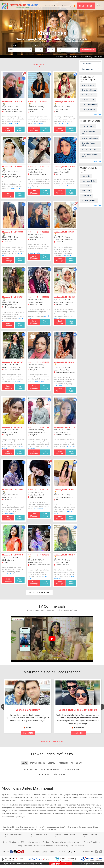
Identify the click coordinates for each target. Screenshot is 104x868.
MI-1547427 (44, 362)
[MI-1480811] (39, 411)
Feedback (47, 842)
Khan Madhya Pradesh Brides (90, 156)
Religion (61, 45)
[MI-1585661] (39, 280)
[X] (15, 852)
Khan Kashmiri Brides (89, 105)
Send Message (8, 129)
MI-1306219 (70, 555)
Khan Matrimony (88, 69)
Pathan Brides (31, 769)
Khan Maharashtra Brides (88, 132)
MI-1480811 (44, 427)
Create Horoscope (62, 846)
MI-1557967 (19, 362)
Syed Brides (86, 191)
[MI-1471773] (65, 411)
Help (99, 6)
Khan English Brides (89, 110)
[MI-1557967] (14, 345)
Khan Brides (39, 64)
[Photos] (24, 74)
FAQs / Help (26, 842)
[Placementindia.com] (12, 859)
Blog (20, 846)
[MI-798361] (14, 150)
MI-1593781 (19, 297)
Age (36, 45)
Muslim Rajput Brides (89, 201)
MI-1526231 (70, 362)
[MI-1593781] (14, 280)
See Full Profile (13, 123)
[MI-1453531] (65, 85)
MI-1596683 (44, 232)
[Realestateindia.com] (39, 859)
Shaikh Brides (86, 196)
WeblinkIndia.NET (96, 864)
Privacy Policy (39, 846)
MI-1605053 (19, 232)
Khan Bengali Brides (89, 90)
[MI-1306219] (65, 538)
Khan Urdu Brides (88, 100)
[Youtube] (19, 852)
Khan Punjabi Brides (89, 95)
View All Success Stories (52, 741)
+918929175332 (66, 852)
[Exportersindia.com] (92, 859)
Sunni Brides (86, 176)
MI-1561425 (70, 297)
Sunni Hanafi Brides (89, 181)
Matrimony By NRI (90, 835)
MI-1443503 (19, 490)
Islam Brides (86, 186)
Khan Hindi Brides (88, 85)
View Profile (20, 129)
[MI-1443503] (14, 473)
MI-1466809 (44, 102)
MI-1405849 (44, 490)
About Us (78, 842)
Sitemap (50, 846)
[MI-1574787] (14, 85)
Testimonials (57, 842)
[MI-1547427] (39, 345)
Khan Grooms (87, 64)
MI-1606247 (70, 167)
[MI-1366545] (14, 538)
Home (5, 842)
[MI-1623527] (39, 150)
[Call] (24, 78)
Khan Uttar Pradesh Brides (89, 144)
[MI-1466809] (39, 85)
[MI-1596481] (65, 215)
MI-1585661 (44, 297)
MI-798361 (18, 167)
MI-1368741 (70, 490)
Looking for (13, 45)
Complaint (69, 842)
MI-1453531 (70, 102)
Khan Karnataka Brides (90, 138)
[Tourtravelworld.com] (65, 859)
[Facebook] (11, 852)
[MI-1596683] (39, 215)
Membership (14, 842)
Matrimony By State (39, 835)
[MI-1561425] (65, 280)
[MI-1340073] (39, 538)
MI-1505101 (19, 427)
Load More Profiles (39, 593)
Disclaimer (28, 846)
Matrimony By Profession (65, 835)
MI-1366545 (19, 555)
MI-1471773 (70, 427)
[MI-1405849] (39, 473)
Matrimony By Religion (14, 835)
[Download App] (96, 852)
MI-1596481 (70, 232)
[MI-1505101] (14, 411)
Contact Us (37, 842)
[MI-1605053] (14, 215)
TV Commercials (78, 846)
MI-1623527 (44, 167)
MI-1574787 (19, 102)
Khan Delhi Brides (88, 126)
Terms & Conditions (92, 842)
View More (98, 114)
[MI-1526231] (65, 345)
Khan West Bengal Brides (91, 150)
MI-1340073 (44, 555)
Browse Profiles (52, 6)
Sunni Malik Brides (71, 769)
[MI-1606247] (65, 150)
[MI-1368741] (65, 473)
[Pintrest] (23, 852)
